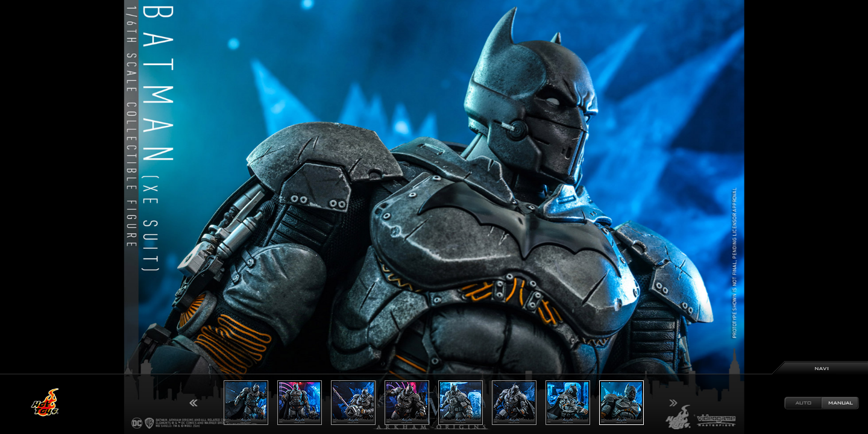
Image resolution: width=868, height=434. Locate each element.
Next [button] (673, 403)
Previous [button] (193, 403)
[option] (434, 217)
